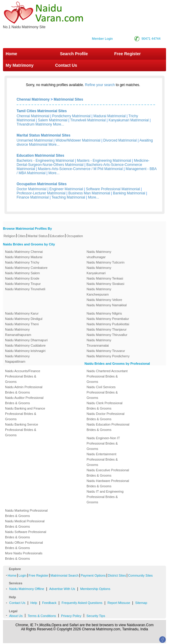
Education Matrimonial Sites (40, 156)
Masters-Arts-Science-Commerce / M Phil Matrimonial (80, 169)
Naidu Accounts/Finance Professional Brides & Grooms (23, 376)
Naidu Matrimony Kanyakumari (99, 270)
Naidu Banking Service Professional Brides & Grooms (21, 430)
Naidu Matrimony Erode (22, 278)
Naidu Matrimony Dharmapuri (26, 340)
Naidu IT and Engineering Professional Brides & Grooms (105, 497)
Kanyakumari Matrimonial (129, 120)
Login (22, 575)
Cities (22, 236)
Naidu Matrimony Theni (22, 324)
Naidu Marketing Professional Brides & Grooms (26, 513)
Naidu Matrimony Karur (22, 313)
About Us (16, 616)
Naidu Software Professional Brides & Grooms (26, 534)
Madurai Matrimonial (110, 116)
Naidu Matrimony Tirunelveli (25, 289)
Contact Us (66, 65)
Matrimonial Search (64, 575)
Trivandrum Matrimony (34, 124)
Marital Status (38, 236)
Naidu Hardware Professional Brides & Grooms (108, 483)
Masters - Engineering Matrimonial (104, 161)
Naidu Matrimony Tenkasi (105, 278)
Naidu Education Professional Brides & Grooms (108, 427)
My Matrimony (20, 65)
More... (59, 124)
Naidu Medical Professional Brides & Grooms (25, 524)
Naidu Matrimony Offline (27, 589)
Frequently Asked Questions (82, 603)
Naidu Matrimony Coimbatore (26, 268)
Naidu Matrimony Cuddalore (25, 345)
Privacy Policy (71, 616)
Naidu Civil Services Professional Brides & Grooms (102, 392)
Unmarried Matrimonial (35, 140)
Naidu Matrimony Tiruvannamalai (99, 343)
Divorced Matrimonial (120, 140)
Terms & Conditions (42, 616)
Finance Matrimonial (33, 197)
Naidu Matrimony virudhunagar (99, 254)
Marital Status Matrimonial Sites (43, 135)
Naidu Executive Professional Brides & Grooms (108, 473)
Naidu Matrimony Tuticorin (106, 262)
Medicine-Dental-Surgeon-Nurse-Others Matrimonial (83, 163)
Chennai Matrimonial (33, 116)
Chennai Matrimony (33, 99)
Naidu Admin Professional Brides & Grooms (24, 390)
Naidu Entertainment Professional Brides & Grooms (102, 459)
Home (11, 54)
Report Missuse (119, 603)
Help (34, 603)
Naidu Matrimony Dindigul (24, 319)
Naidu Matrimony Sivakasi (105, 284)
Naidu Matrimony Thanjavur (107, 329)
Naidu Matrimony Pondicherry (108, 356)
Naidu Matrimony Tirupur (23, 284)
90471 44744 (151, 39)
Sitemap (141, 603)
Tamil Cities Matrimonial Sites (42, 111)
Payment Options (93, 575)
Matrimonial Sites (68, 99)
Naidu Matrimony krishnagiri (25, 351)
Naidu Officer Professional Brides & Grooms (24, 545)
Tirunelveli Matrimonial (88, 120)
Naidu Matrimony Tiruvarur (106, 351)
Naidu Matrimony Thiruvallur (107, 335)
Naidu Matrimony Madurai (24, 257)
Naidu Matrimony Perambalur (108, 319)
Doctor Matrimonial (32, 189)
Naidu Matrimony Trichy (22, 262)
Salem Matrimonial (53, 120)
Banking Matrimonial (129, 193)
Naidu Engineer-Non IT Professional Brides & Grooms (103, 443)
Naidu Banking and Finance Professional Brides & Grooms (25, 414)
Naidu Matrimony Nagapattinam (17, 359)
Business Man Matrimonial (89, 193)
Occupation (75, 236)
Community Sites (140, 575)
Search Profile (74, 54)
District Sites (117, 575)
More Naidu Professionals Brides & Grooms (24, 556)
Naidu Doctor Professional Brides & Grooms (106, 416)
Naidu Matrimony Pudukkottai (108, 324)
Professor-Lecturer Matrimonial (41, 193)
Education (57, 236)
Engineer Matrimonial (66, 189)
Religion (9, 236)
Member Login (102, 39)
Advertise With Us (62, 589)
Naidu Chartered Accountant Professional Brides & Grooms (107, 376)
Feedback (49, 603)
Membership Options (95, 589)
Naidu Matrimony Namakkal (107, 305)
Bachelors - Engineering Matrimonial (45, 161)
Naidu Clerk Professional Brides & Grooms (105, 406)
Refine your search (100, 85)
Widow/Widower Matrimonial (78, 140)
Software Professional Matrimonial (113, 189)
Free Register (127, 54)
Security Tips (96, 616)
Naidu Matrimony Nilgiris (104, 313)
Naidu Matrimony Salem (22, 273)
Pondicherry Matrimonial (71, 116)
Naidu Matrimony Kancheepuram (99, 292)
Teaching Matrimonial (68, 197)
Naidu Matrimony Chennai (24, 252)
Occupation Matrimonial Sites (42, 184)
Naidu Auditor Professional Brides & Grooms (24, 400)
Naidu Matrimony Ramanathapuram (18, 332)
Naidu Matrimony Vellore (104, 300)
